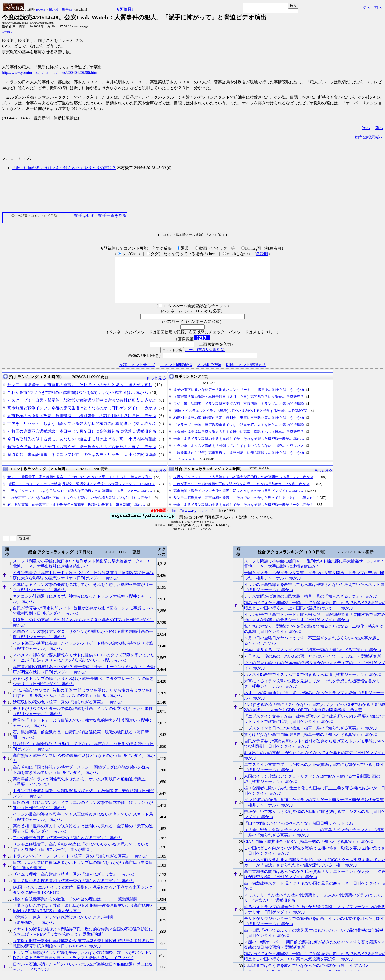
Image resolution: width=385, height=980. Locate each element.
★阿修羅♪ (125, 9)
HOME (41, 10)
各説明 (262, 254)
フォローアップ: (16, 158)
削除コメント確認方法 (246, 374)
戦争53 (67, 10)
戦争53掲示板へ (369, 137)
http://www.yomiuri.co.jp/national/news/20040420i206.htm (50, 73)
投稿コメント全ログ (137, 374)
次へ (366, 8)
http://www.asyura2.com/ (192, 520)
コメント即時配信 (176, 374)
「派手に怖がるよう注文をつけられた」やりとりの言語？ (64, 168)
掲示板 (54, 10)
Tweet (7, 31)
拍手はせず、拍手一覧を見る (100, 216)
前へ (378, 8)
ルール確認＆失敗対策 (205, 359)
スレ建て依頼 (209, 374)
